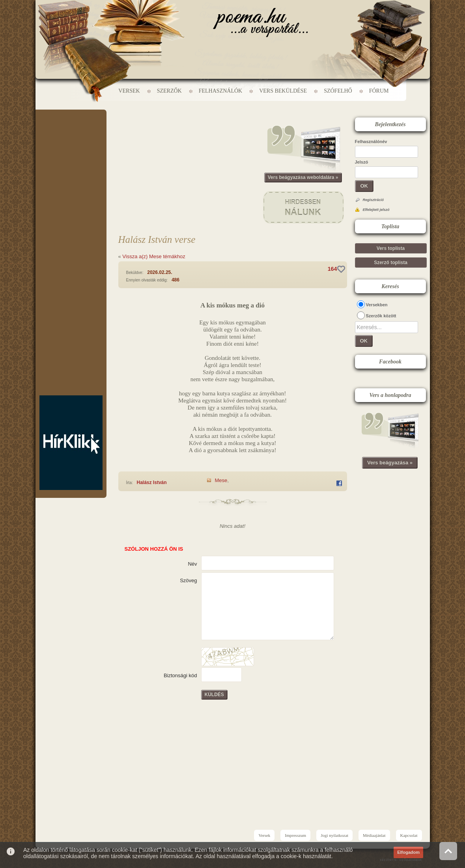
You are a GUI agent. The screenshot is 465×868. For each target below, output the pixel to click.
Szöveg (188, 580)
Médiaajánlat (374, 835)
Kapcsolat (409, 835)
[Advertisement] (71, 133)
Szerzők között (381, 316)
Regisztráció (373, 200)
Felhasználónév (371, 142)
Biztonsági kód (180, 675)
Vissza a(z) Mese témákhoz (154, 256)
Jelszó (362, 162)
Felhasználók (220, 91)
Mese (221, 480)
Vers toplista (391, 248)
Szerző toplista (391, 263)
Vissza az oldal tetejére (448, 851)
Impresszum (295, 835)
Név (192, 564)
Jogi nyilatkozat (334, 835)
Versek (129, 91)
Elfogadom (408, 852)
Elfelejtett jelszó (376, 210)
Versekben (377, 305)
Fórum (379, 91)
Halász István (152, 482)
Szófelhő (338, 91)
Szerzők (169, 91)
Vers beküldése (283, 91)
